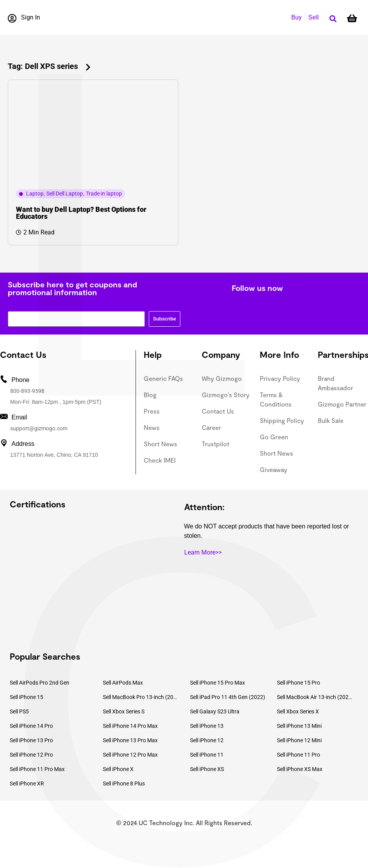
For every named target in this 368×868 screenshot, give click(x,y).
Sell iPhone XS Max (300, 769)
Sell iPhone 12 (207, 740)
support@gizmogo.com (39, 428)
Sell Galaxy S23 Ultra (215, 711)
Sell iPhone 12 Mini (299, 740)
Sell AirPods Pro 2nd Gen (40, 683)
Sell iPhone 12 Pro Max (130, 755)
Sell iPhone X (118, 769)
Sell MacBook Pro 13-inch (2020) (141, 697)
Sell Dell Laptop (65, 194)
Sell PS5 (19, 711)
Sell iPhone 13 (207, 726)
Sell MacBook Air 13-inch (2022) (315, 697)
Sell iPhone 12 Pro (31, 755)
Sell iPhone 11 (207, 755)
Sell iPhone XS (207, 769)
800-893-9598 (27, 391)
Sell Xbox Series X (298, 711)
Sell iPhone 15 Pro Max (217, 683)
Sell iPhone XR (27, 783)
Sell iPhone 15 (26, 697)
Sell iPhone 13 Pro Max (130, 740)
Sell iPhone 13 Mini (299, 726)
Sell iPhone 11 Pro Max (37, 769)
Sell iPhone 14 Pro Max (130, 726)
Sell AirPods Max (123, 683)
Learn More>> (203, 552)
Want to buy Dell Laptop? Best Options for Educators (81, 213)
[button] (333, 19)
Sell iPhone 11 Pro (298, 755)
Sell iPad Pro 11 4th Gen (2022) (228, 697)
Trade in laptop (104, 194)
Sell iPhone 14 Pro (31, 726)
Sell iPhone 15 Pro (298, 683)
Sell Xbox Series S (124, 711)
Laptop (35, 194)
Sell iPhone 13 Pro (31, 740)
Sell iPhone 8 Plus (124, 783)
